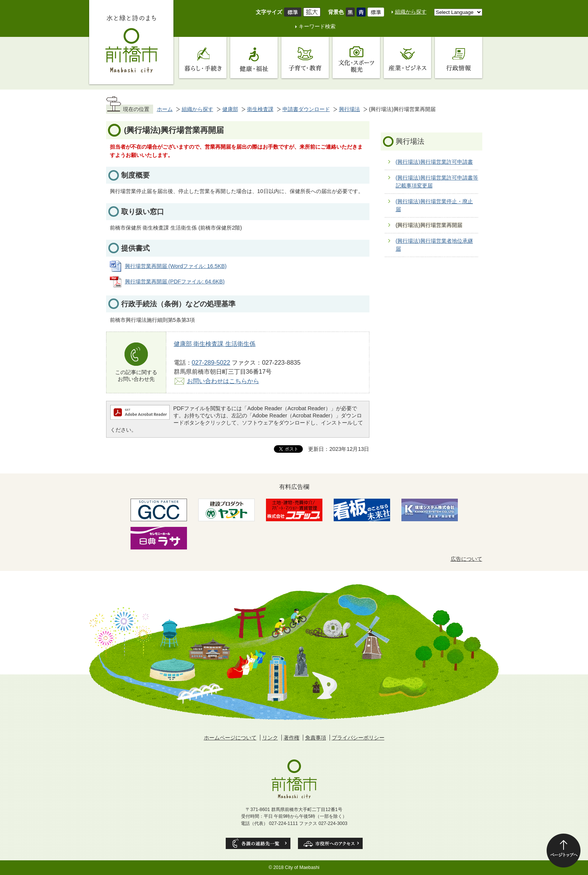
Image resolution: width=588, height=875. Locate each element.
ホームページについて (230, 738)
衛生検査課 (260, 109)
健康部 (230, 109)
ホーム (165, 109)
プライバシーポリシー (358, 738)
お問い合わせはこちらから (223, 381)
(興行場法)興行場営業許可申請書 (435, 162)
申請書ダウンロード (306, 109)
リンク (270, 738)
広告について (466, 559)
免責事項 (316, 738)
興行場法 (349, 109)
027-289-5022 (211, 362)
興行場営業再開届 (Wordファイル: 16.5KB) (176, 266)
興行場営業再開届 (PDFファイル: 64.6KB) (175, 282)
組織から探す (411, 12)
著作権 (292, 738)
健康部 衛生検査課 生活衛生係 (215, 344)
